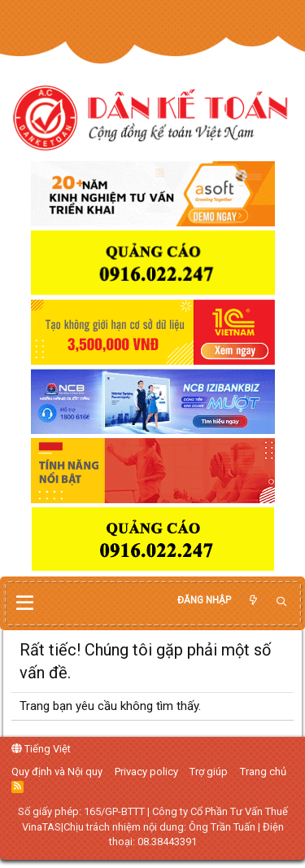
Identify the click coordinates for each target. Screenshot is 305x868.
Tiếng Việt (41, 749)
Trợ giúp (209, 772)
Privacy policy (146, 772)
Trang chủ (263, 772)
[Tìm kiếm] (281, 602)
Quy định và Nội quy (57, 772)
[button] (25, 603)
